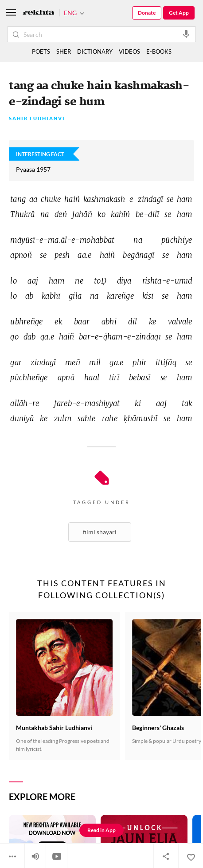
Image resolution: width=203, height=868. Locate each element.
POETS (41, 51)
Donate (147, 13)
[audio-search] (186, 34)
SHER (64, 51)
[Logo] (39, 13)
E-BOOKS (159, 51)
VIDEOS (129, 51)
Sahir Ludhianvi (37, 119)
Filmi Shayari (100, 532)
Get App (179, 13)
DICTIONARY (95, 51)
